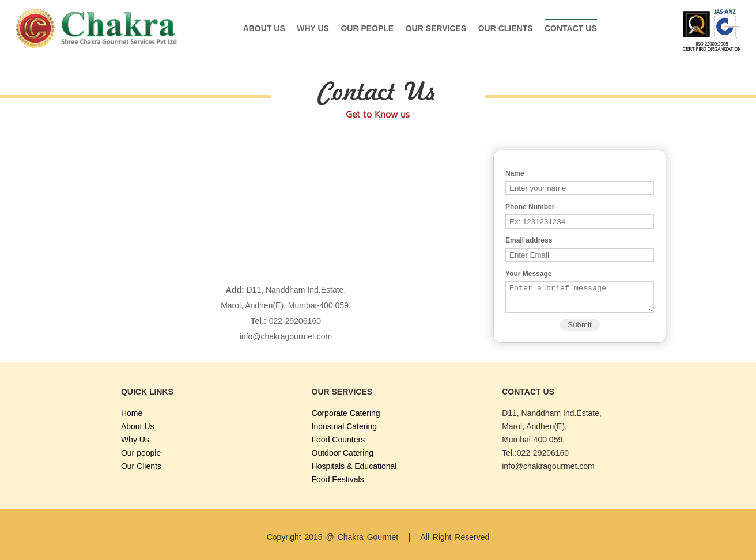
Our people (367, 28)
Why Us (313, 28)
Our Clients (506, 28)
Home (132, 413)
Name (515, 173)
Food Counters (339, 440)
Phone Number (530, 207)
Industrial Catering (345, 426)
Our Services (436, 28)
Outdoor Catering (343, 453)
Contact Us (571, 28)
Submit (579, 330)
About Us (264, 28)
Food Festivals (338, 479)
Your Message (528, 274)
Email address (529, 240)
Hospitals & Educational (354, 466)
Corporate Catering (346, 413)
